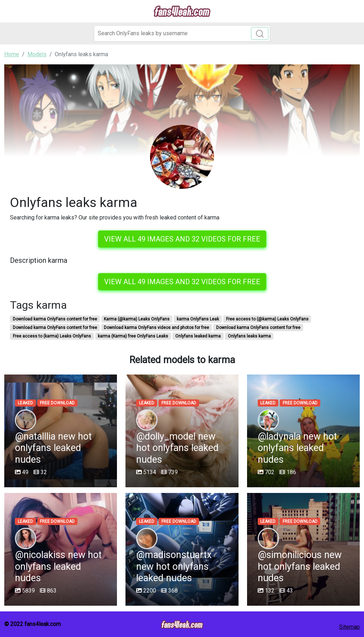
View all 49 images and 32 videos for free (182, 239)
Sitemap (349, 627)
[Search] (182, 33)
